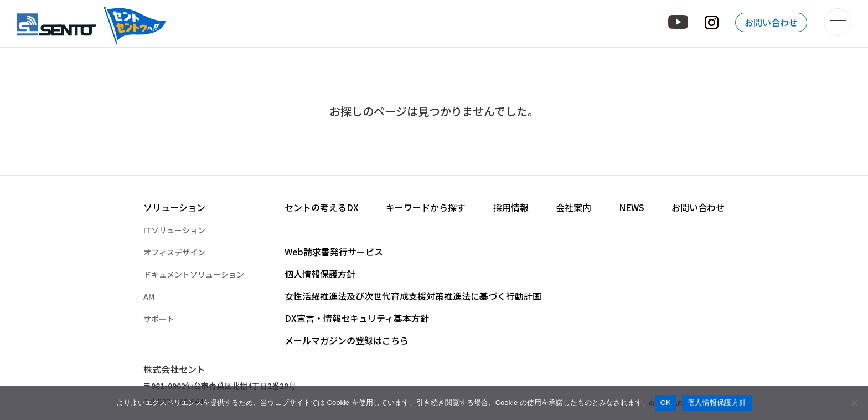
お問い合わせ (771, 22)
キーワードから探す (426, 207)
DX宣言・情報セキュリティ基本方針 (357, 318)
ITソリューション (174, 230)
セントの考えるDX (322, 207)
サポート (159, 319)
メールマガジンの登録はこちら (347, 340)
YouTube (678, 22)
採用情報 (511, 207)
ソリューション (174, 207)
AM (149, 296)
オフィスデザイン (174, 252)
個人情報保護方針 (320, 274)
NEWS (632, 207)
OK (666, 403)
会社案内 (573, 207)
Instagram (712, 22)
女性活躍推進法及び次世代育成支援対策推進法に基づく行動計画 (413, 296)
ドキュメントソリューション (194, 274)
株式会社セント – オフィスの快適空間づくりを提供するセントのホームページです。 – (92, 22)
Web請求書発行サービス (334, 252)
